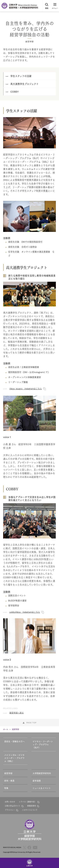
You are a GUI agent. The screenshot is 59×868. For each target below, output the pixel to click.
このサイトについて (30, 810)
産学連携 (37, 781)
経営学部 (16, 729)
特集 (6, 788)
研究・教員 (9, 781)
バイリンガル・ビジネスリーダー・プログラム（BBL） (14, 758)
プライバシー (10, 810)
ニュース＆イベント (42, 788)
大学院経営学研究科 (42, 773)
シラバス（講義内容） (28, 802)
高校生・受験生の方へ (14, 741)
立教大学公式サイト (13, 806)
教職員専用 (32, 806)
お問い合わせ (10, 802)
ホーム (6, 729)
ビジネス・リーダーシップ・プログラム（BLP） (43, 744)
